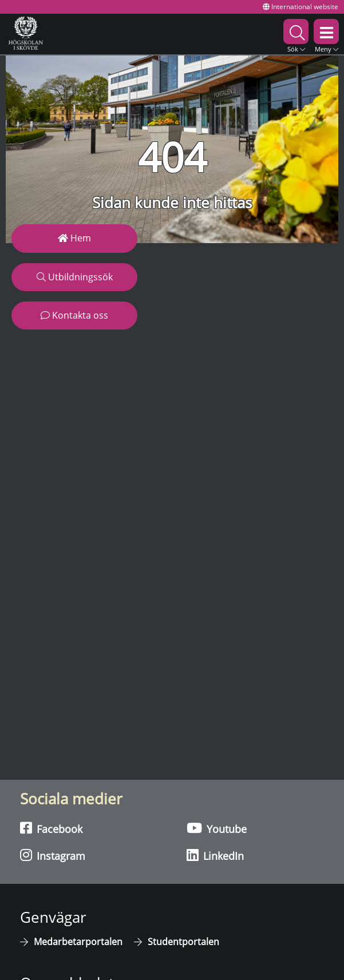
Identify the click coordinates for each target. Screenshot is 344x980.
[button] (296, 34)
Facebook (51, 828)
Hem (74, 238)
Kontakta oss (74, 315)
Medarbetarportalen (78, 942)
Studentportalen (183, 942)
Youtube (217, 828)
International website (300, 7)
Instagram (53, 855)
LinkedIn (215, 855)
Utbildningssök (75, 277)
